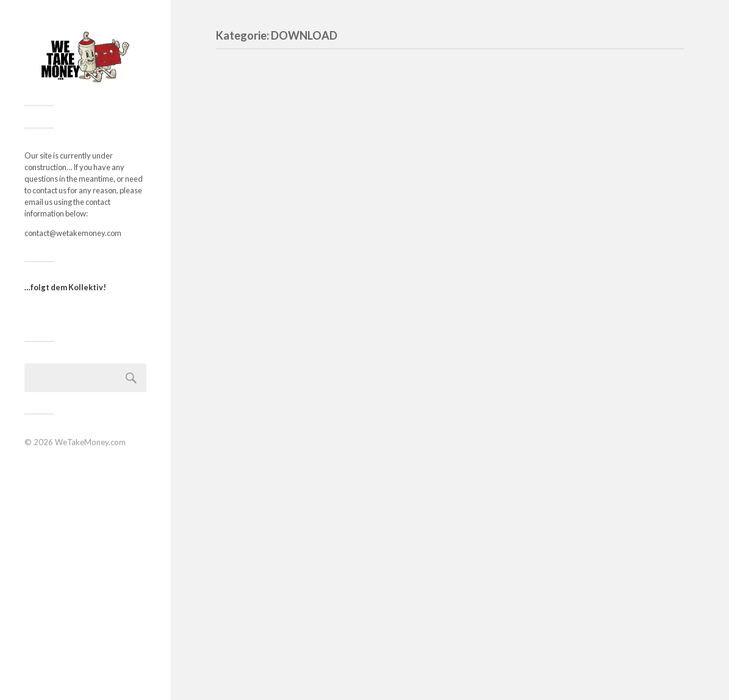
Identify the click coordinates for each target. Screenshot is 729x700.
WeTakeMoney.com (90, 442)
